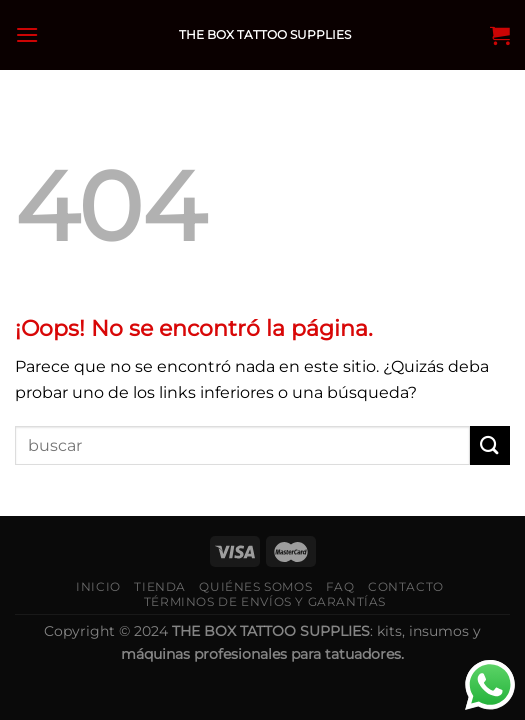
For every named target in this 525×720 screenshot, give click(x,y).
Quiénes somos (255, 586)
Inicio (98, 586)
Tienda (160, 586)
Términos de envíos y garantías (265, 601)
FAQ (340, 586)
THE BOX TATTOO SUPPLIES (265, 35)
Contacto (406, 586)
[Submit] (490, 445)
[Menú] (27, 34)
